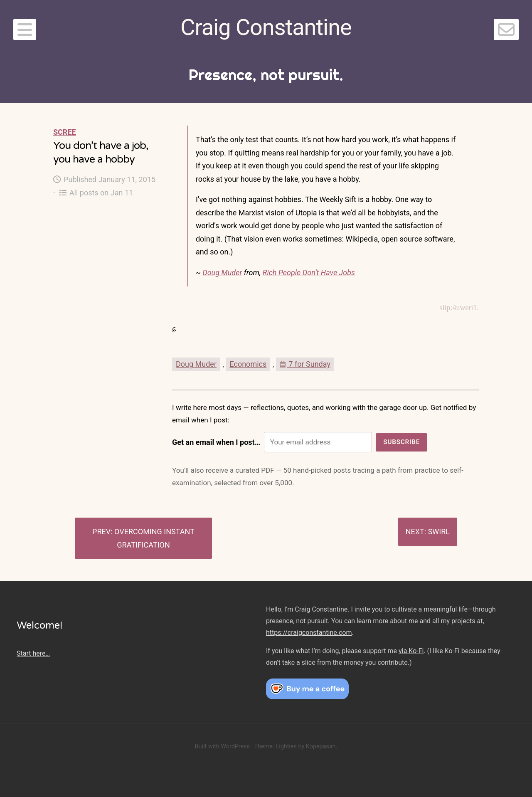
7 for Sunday (305, 364)
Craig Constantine (266, 27)
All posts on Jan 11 (96, 193)
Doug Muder (222, 273)
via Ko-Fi (411, 651)
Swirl (439, 532)
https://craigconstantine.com (309, 633)
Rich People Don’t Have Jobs (309, 273)
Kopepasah (321, 746)
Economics (248, 364)
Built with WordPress (222, 746)
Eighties (286, 746)
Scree (65, 132)
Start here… (33, 653)
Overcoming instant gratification (154, 538)
